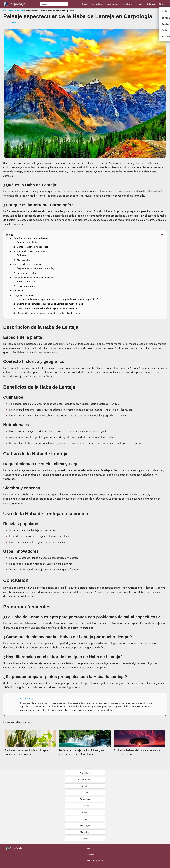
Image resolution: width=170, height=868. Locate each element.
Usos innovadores (26, 286)
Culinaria (85, 806)
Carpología (97, 4)
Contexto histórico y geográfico (33, 247)
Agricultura (113, 4)
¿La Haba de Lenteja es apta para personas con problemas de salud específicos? (58, 299)
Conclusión (19, 291)
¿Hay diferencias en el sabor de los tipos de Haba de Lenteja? (48, 308)
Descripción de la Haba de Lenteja (31, 238)
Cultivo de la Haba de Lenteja (28, 264)
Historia (85, 819)
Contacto (90, 855)
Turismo (85, 839)
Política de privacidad (96, 861)
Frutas (139, 4)
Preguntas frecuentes (24, 295)
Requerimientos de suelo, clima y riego (36, 268)
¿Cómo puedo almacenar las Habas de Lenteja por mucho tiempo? (51, 304)
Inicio (85, 4)
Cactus (85, 793)
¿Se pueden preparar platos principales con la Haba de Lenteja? (50, 313)
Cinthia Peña (15, 23)
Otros (162, 4)
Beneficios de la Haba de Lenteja (30, 251)
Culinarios (22, 255)
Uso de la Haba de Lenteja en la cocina (33, 278)
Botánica (151, 4)
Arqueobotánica (85, 779)
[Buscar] (65, 4)
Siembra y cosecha (26, 273)
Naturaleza (85, 832)
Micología (127, 4)
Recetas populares (26, 281)
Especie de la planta (27, 242)
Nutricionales (24, 260)
